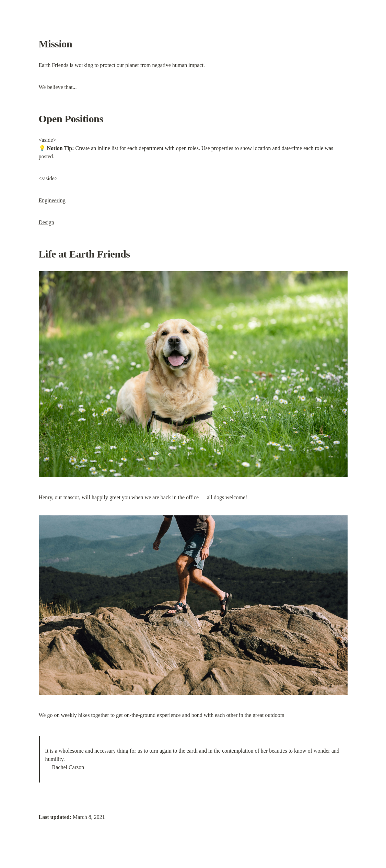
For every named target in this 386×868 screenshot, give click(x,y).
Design (46, 222)
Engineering (52, 200)
